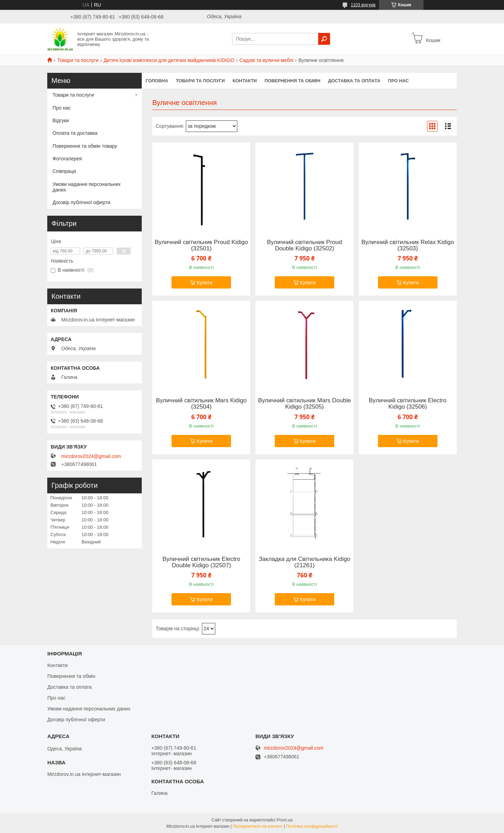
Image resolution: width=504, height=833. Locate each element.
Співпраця (64, 171)
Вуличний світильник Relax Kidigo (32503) (408, 245)
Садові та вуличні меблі (266, 60)
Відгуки (61, 120)
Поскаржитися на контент (258, 826)
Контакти (245, 81)
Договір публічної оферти (81, 202)
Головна (157, 81)
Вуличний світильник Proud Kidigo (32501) (201, 245)
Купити (205, 283)
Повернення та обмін (292, 81)
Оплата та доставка (75, 133)
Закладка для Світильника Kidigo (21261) (304, 562)
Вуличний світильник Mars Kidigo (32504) (201, 404)
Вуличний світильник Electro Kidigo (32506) (408, 404)
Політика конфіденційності (312, 826)
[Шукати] (324, 39)
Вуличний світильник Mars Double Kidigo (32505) (304, 404)
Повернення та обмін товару (85, 146)
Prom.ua (285, 820)
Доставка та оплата (354, 81)
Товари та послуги (78, 60)
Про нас (398, 81)
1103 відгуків (363, 5)
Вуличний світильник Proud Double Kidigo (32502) (304, 245)
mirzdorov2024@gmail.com (91, 456)
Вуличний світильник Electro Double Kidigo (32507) (201, 562)
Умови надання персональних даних (87, 187)
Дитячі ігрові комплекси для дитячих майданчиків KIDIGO (169, 60)
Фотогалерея (67, 159)
